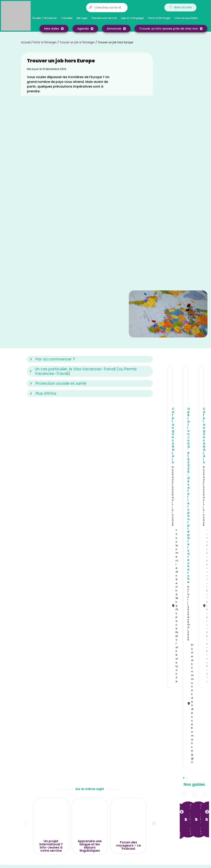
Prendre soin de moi (105, 18)
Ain (117, 707)
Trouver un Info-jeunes (82, 715)
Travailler (68, 18)
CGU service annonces (82, 733)
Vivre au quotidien (187, 18)
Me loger (83, 18)
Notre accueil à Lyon (81, 720)
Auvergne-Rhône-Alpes (132, 703)
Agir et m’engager (134, 18)
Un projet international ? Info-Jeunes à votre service (51, 669)
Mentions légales (78, 728)
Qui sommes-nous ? (81, 703)
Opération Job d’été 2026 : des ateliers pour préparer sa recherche (189, 319)
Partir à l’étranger (160, 18)
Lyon (118, 728)
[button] (184, 601)
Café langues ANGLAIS (173, 259)
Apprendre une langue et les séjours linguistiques (90, 669)
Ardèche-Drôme (126, 715)
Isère (118, 720)
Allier (118, 711)
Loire (118, 724)
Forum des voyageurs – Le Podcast (128, 669)
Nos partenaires (77, 724)
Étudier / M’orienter (46, 18)
